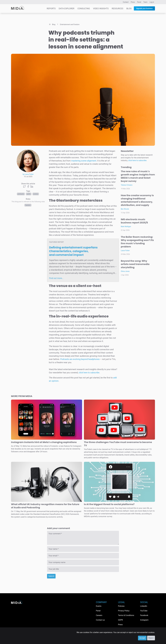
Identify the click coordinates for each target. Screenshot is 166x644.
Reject (151, 638)
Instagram (144, 620)
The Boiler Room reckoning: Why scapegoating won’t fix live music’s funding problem (137, 242)
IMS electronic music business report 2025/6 (134, 221)
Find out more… (56, 278)
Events (99, 606)
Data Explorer (66, 8)
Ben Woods (125, 209)
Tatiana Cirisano (127, 185)
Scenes (36, 194)
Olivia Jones (125, 271)
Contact (126, 2)
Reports (51, 8)
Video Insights (101, 8)
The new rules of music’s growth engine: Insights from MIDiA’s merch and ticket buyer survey (138, 176)
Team (145, 2)
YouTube (144, 611)
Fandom (28, 205)
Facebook (144, 615)
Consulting (84, 8)
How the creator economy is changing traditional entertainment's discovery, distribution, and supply (137, 200)
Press (133, 2)
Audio (29, 194)
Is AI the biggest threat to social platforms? (109, 504)
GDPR (120, 620)
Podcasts (21, 194)
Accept (142, 638)
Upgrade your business (144, 8)
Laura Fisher (125, 251)
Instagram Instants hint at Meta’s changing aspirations (44, 442)
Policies (121, 606)
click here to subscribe (89, 373)
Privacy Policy (124, 611)
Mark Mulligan (126, 227)
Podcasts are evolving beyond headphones (80, 359)
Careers (99, 615)
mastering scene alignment (84, 161)
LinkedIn (144, 606)
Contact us (100, 620)
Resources (117, 8)
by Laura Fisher (28, 174)
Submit (51, 576)
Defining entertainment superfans (73, 251)
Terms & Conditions (126, 615)
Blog (129, 8)
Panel (139, 2)
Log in (152, 2)
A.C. (18, 144)
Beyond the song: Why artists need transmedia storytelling (135, 264)
